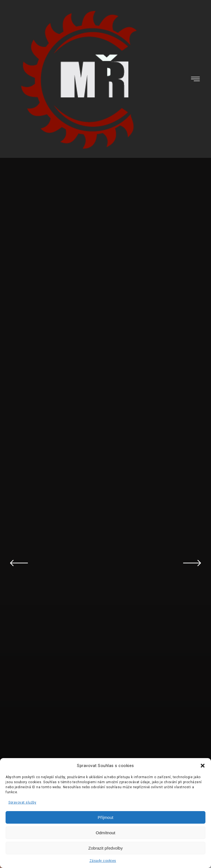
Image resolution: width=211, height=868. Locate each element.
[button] (203, 766)
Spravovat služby (22, 802)
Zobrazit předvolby (105, 848)
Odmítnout (105, 833)
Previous (19, 563)
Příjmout (106, 817)
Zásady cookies (103, 861)
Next (192, 563)
